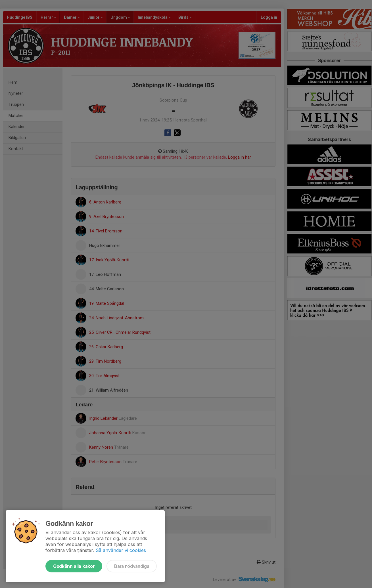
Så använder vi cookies (121, 550)
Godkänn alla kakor (74, 566)
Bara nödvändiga (132, 566)
